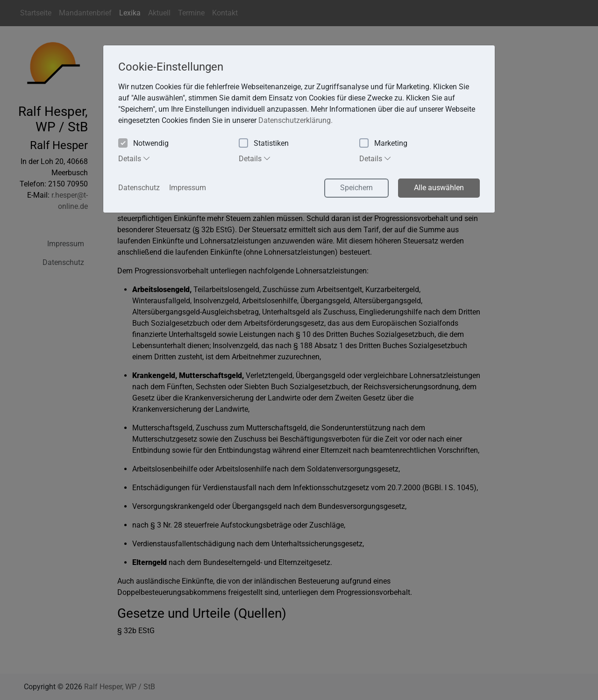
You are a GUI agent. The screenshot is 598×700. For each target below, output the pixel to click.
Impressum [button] (188, 188)
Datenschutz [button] (139, 188)
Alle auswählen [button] (439, 188)
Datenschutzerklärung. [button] (295, 120)
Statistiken (264, 144)
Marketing (383, 144)
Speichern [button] (356, 188)
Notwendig (143, 144)
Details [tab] (134, 158)
